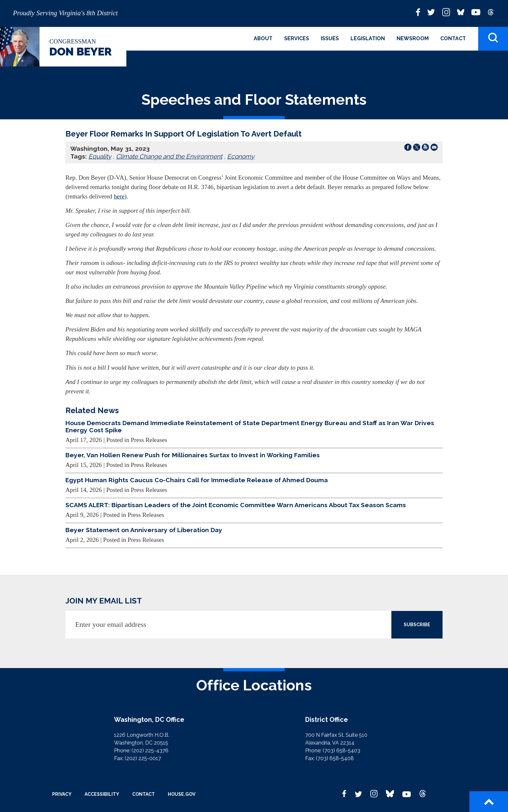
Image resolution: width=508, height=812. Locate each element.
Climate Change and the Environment (169, 156)
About (263, 38)
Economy (241, 156)
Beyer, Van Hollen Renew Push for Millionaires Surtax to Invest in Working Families (193, 455)
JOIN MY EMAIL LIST (104, 601)
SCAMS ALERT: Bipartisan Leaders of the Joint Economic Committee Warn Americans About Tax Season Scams (236, 505)
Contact (453, 38)
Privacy (62, 794)
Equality (100, 156)
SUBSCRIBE (417, 625)
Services (297, 38)
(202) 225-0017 (143, 758)
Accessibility (102, 794)
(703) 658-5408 (335, 758)
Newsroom (413, 38)
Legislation (368, 38)
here (119, 196)
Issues (330, 38)
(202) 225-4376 (150, 751)
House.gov (182, 794)
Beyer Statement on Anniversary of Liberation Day (144, 530)
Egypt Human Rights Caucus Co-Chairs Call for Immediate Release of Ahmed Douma (197, 480)
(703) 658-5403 (341, 751)
